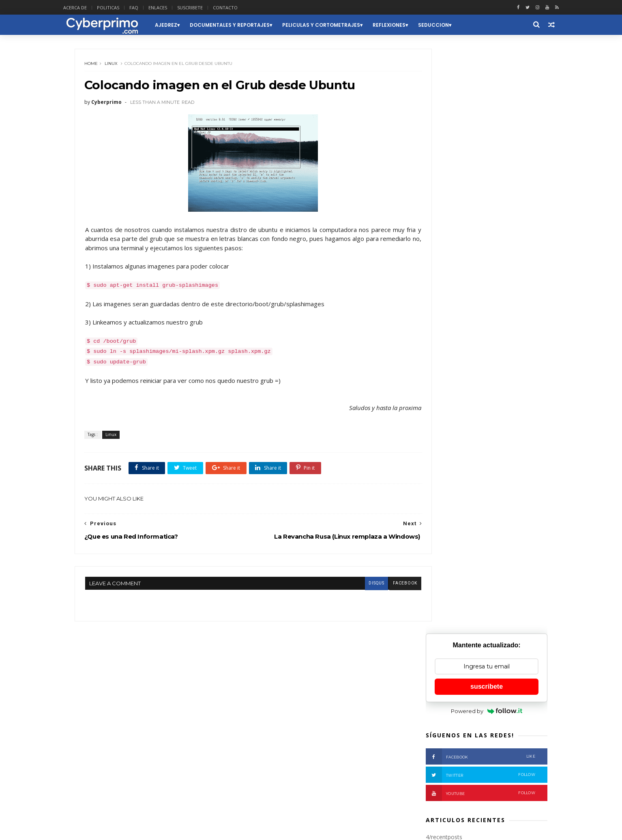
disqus (346, 590)
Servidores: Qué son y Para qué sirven (488, 782)
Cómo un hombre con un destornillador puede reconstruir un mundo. (494, 519)
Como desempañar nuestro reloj (481, 709)
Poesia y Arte (169, 747)
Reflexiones (402, 25)
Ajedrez (179, 25)
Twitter (477, 204)
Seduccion (447, 25)
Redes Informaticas (106, 759)
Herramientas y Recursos (188, 723)
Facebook (477, 186)
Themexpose (118, 829)
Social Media (161, 770)
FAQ (148, 8)
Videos (195, 770)
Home (95, 67)
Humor (92, 735)
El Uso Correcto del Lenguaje (476, 745)
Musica (143, 735)
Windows (94, 783)
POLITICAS (123, 8)
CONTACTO (240, 8)
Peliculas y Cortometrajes (335, 25)
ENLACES (172, 8)
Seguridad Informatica (109, 770)
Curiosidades (188, 711)
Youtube (477, 223)
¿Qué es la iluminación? (492, 364)
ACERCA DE (90, 8)
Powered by (484, 140)
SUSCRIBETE (205, 8)
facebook (375, 590)
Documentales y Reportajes (243, 25)
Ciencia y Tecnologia (137, 711)
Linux (115, 67)
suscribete (483, 116)
